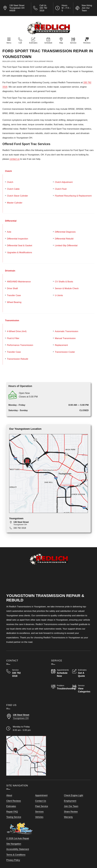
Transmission (12, 320)
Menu (9, 43)
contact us (15, 159)
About (9, 795)
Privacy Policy (13, 860)
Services (39, 812)
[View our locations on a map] (26, 756)
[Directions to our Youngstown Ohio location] (26, 717)
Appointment (41, 795)
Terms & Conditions (16, 855)
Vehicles (39, 817)
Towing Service (14, 817)
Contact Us (41, 801)
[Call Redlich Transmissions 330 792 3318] (16, 673)
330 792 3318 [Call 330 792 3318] (20, 528)
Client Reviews (14, 801)
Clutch (9, 171)
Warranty (68, 817)
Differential (11, 221)
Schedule (48, 43)
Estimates (33, 43)
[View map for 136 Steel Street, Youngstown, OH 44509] (51, 523)
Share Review (71, 812)
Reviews (87, 43)
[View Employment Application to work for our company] (85, 8)
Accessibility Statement (18, 849)
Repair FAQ (12, 812)
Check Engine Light (74, 795)
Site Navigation (14, 844)
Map (61, 43)
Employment (70, 801)
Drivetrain (10, 271)
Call (20, 43)
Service (73, 43)
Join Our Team (71, 806)
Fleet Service (41, 806)
